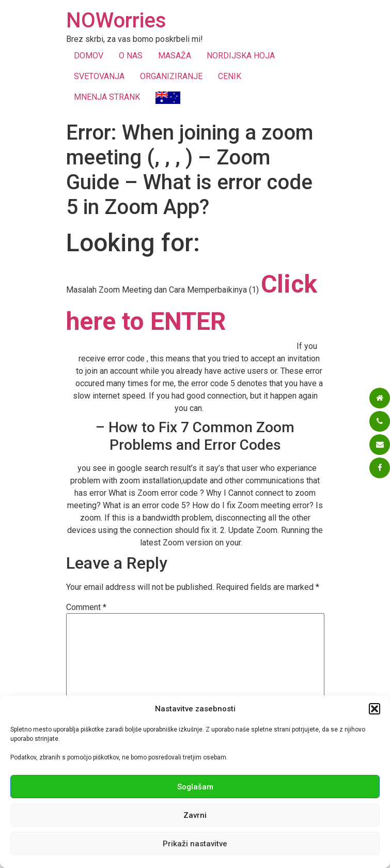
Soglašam (195, 787)
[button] (375, 709)
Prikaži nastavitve (195, 844)
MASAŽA (175, 56)
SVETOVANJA (99, 76)
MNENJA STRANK (107, 97)
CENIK (230, 76)
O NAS (131, 56)
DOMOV (89, 56)
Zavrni (195, 815)
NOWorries (116, 20)
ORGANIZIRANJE (171, 76)
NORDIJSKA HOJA (241, 56)
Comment (86, 607)
